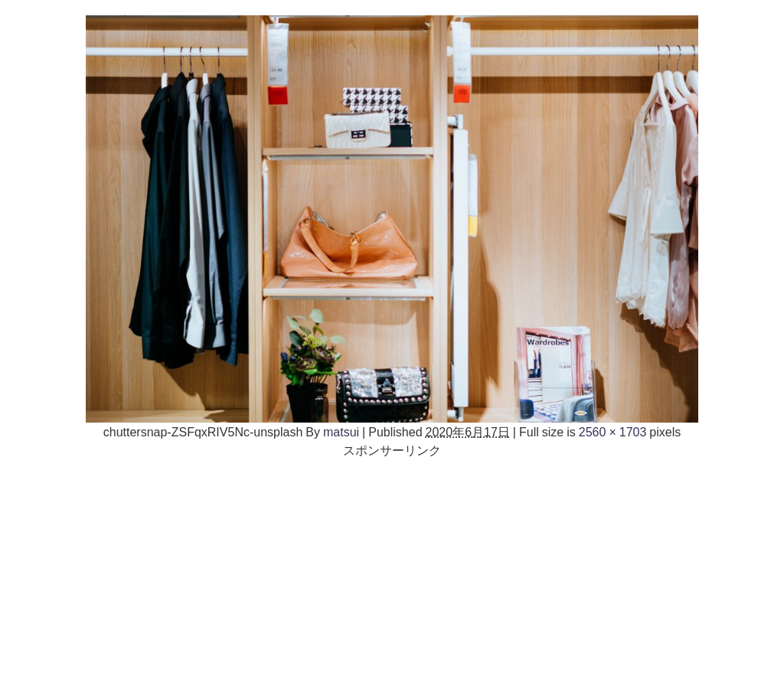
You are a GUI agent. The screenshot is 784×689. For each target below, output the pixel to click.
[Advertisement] (392, 567)
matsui (341, 432)
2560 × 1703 (613, 432)
